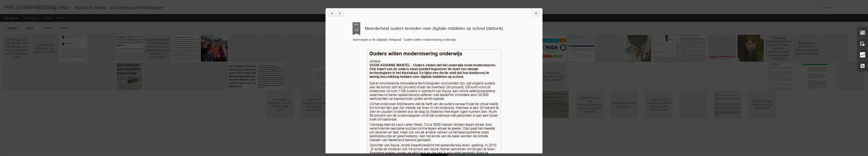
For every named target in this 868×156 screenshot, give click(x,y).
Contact (47, 18)
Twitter (60, 18)
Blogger (461, 154)
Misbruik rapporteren (478, 154)
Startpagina (31, 18)
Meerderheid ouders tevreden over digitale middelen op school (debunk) (434, 28)
